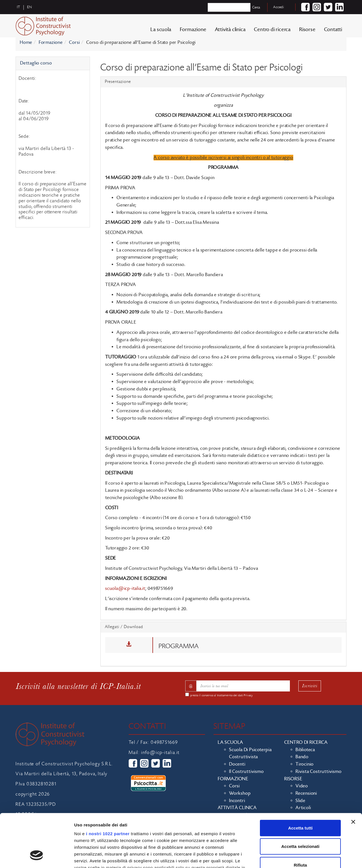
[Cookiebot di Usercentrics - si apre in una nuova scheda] (37, 857)
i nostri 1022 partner (108, 787)
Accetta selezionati (300, 800)
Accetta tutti (300, 782)
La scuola (161, 30)
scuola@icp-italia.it (125, 588)
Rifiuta (300, 819)
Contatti (333, 30)
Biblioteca (305, 750)
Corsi (74, 42)
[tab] (223, 82)
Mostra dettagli (298, 857)
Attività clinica (230, 30)
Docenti (237, 764)
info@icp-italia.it (160, 753)
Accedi (279, 7)
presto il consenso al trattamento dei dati (222, 695)
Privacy (248, 695)
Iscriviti (310, 686)
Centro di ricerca (272, 30)
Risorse (307, 30)
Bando (302, 757)
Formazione (193, 30)
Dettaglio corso (36, 63)
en (30, 7)
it (19, 7)
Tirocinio (305, 764)
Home (26, 42)
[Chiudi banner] (353, 775)
